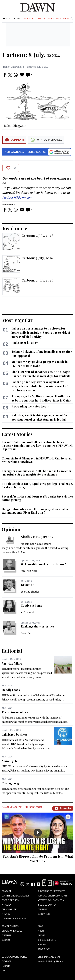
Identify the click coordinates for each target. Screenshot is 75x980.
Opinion (11, 529)
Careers (42, 909)
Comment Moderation (14, 919)
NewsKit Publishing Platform (51, 961)
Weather (6, 935)
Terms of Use (9, 909)
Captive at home (31, 606)
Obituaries (44, 914)
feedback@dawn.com (17, 197)
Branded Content (48, 905)
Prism (41, 931)
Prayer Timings (10, 926)
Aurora (42, 945)
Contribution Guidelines (15, 896)
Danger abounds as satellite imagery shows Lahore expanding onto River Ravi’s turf (36, 511)
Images (41, 935)
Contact (6, 891)
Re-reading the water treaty (30, 406)
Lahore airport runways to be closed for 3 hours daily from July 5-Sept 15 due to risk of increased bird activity (41, 333)
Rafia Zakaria (28, 612)
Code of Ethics (10, 900)
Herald (6, 966)
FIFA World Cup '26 (34, 18)
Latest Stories (17, 434)
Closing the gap (12, 783)
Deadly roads (11, 690)
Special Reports (47, 940)
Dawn (41, 926)
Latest (17, 18)
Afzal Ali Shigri (29, 571)
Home (6, 18)
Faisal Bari (26, 633)
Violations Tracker (59, 18)
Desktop (6, 940)
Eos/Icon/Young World (14, 957)
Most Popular (17, 320)
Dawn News (44, 949)
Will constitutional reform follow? (43, 564)
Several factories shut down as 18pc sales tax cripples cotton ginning (37, 498)
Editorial (12, 651)
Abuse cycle (10, 761)
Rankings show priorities (37, 626)
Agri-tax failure (12, 663)
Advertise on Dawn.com (51, 900)
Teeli (4, 971)
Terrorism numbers (15, 712)
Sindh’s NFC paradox (37, 537)
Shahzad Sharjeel (30, 592)
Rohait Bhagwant (12, 67)
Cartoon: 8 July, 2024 (31, 55)
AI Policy (6, 905)
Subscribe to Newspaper (52, 891)
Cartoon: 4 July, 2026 (37, 236)
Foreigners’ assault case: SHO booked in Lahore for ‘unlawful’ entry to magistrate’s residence (37, 473)
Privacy (6, 914)
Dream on (27, 585)
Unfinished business (15, 735)
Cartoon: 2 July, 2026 (37, 280)
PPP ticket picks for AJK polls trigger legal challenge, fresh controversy (37, 486)
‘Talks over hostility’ (25, 343)
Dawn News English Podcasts (23, 807)
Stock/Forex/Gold (12, 931)
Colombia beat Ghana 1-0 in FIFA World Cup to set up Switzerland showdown (37, 460)
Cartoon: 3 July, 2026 (37, 258)
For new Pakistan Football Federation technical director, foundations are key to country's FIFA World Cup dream (37, 446)
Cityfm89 (6, 961)
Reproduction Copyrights (53, 896)
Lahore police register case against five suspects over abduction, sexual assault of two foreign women (39, 386)
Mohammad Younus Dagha (36, 544)
